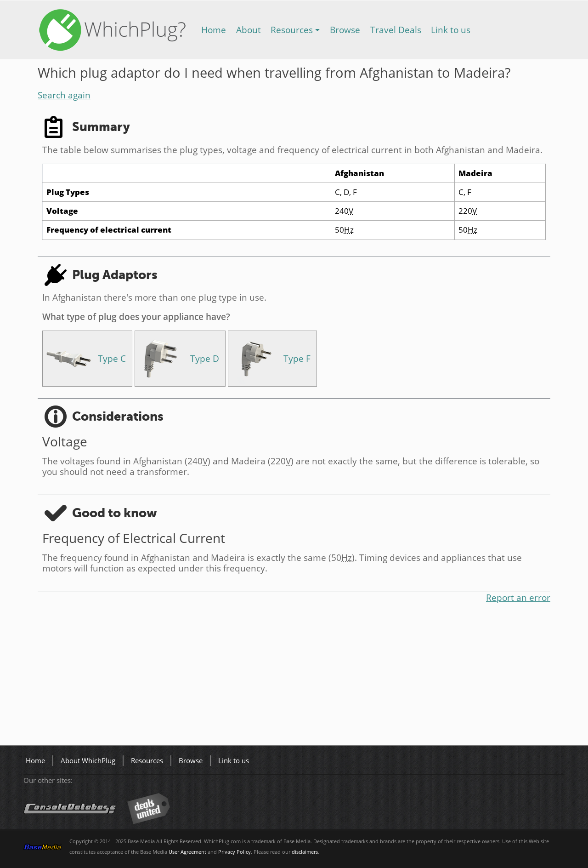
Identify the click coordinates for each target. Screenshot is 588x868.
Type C (112, 358)
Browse (345, 30)
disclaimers (305, 852)
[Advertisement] (294, 676)
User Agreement (187, 852)
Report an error (518, 597)
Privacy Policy (235, 852)
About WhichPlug (88, 761)
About (249, 30)
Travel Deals (396, 30)
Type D (205, 358)
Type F (297, 358)
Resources (292, 30)
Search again (64, 95)
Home (214, 30)
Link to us (451, 30)
